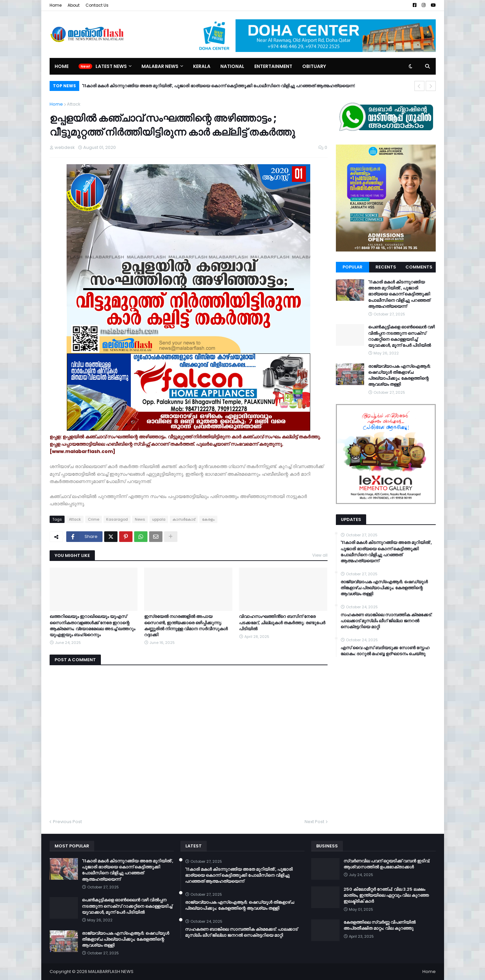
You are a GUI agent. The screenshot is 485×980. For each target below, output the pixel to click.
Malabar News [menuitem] (160, 66)
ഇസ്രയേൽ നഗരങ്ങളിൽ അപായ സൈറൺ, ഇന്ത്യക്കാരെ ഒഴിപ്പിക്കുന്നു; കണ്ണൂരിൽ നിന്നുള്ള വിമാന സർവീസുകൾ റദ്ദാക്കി (186, 626)
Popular (353, 267)
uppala (159, 519)
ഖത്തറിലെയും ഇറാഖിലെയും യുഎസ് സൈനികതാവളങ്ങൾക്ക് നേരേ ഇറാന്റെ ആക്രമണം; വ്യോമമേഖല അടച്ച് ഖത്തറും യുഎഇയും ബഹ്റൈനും (92, 626)
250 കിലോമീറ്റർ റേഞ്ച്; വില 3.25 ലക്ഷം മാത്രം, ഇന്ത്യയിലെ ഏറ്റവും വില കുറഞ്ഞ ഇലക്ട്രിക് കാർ (386, 895)
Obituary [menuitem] (314, 66)
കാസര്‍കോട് (184, 519)
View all (320, 555)
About (74, 5)
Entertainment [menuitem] (273, 66)
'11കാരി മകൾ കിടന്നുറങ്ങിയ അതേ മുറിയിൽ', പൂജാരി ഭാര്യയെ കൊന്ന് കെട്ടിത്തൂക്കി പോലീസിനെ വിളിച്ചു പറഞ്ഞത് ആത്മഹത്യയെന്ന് (218, 86)
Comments (419, 267)
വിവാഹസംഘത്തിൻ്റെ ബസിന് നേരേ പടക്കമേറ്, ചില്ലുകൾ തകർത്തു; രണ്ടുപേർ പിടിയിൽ (282, 623)
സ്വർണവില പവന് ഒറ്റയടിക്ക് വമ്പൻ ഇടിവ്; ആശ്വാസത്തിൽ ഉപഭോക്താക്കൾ (387, 864)
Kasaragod (117, 519)
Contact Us (97, 5)
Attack (74, 104)
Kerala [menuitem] (202, 66)
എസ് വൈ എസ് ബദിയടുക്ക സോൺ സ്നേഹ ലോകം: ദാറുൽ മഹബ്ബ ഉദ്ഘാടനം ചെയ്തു (385, 651)
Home (56, 5)
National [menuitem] (232, 66)
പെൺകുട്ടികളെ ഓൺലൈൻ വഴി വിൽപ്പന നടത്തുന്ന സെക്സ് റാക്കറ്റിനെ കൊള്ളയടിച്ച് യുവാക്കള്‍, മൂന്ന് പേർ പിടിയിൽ (401, 336)
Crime (94, 519)
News (140, 519)
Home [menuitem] (62, 66)
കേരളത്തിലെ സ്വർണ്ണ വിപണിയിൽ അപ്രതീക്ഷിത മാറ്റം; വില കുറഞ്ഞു (379, 925)
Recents (386, 267)
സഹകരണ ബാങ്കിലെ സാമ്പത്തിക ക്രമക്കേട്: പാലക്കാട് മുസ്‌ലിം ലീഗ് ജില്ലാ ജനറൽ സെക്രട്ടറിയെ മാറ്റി (386, 621)
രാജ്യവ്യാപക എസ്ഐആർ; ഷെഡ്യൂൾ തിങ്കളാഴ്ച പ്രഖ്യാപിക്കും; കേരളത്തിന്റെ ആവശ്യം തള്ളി (399, 376)
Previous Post (67, 822)
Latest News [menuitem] (111, 66)
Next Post (314, 822)
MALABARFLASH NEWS (111, 972)
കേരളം (208, 519)
